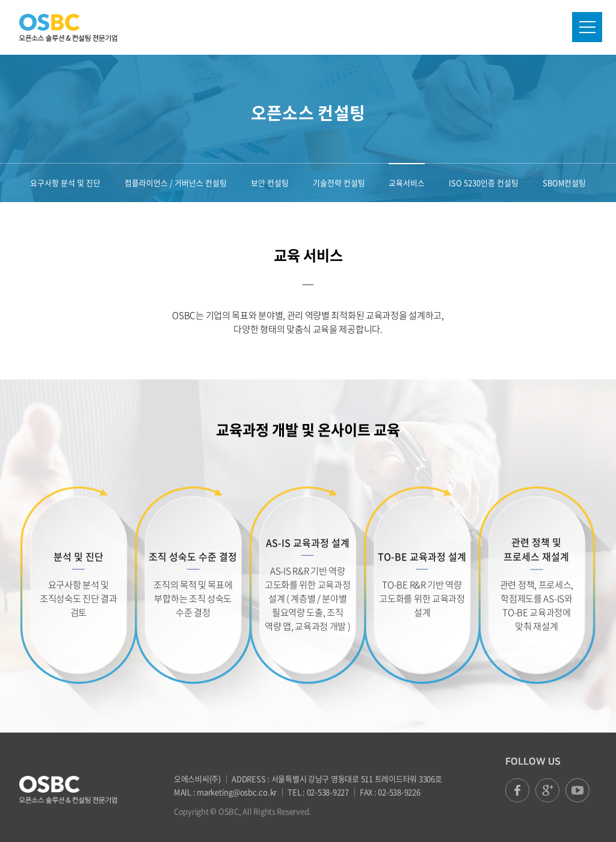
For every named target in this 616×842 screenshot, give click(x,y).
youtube (577, 790)
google (547, 790)
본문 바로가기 (0, 0)
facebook (517, 790)
